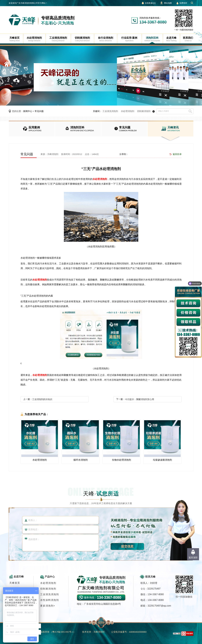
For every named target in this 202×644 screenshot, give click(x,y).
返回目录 (177, 154)
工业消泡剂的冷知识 (42, 399)
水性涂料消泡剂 (50, 600)
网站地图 (168, 3)
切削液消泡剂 (144, 111)
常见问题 (39, 111)
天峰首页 (15, 583)
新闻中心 (28, 111)
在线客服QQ (150, 3)
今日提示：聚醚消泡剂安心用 (140, 399)
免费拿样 (183, 3)
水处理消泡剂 (128, 111)
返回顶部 (193, 557)
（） (63, 632)
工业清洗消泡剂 (110, 111)
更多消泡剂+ (48, 606)
